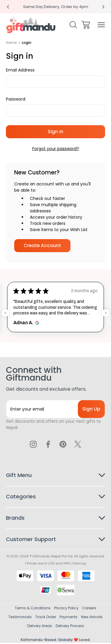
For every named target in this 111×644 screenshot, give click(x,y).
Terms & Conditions (33, 609)
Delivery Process (70, 627)
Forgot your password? (56, 149)
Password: (16, 99)
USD (52, 565)
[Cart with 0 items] (86, 25)
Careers (89, 609)
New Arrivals (92, 618)
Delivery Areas (40, 627)
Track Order (46, 618)
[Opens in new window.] (36, 323)
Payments (69, 618)
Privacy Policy (66, 609)
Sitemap (79, 565)
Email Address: (21, 70)
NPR (66, 565)
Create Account (42, 245)
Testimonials (20, 618)
